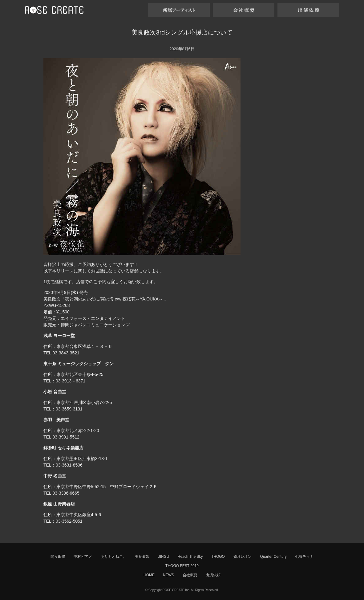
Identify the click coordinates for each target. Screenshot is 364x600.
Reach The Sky (190, 557)
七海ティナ (304, 557)
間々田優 (58, 557)
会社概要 (190, 575)
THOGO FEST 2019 (182, 566)
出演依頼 (213, 575)
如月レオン (242, 557)
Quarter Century (273, 557)
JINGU (164, 557)
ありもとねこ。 (114, 557)
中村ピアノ (83, 557)
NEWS (168, 575)
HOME (149, 575)
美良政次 (142, 557)
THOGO (218, 557)
